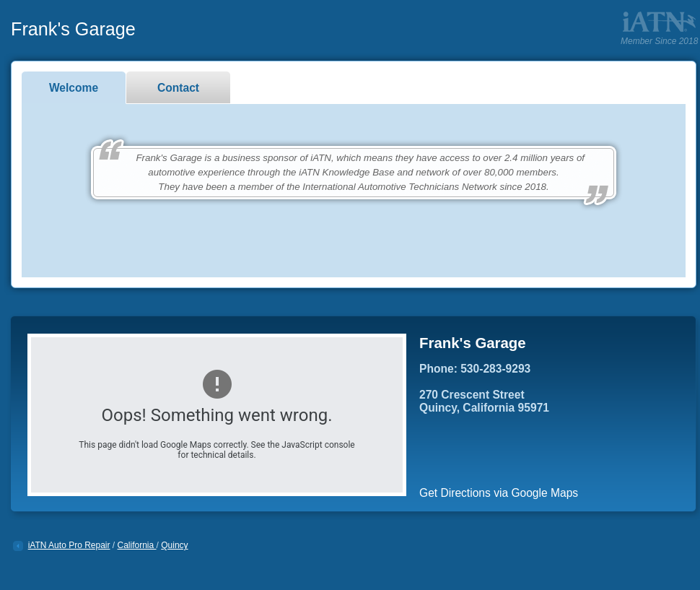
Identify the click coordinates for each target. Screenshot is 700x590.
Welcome (74, 88)
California (137, 545)
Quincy (174, 545)
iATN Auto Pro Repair (69, 545)
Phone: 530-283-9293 (475, 369)
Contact (178, 88)
